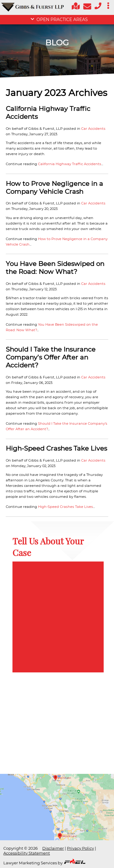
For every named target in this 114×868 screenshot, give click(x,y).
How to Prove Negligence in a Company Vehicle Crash (54, 187)
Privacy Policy (80, 848)
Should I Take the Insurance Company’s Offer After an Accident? (51, 357)
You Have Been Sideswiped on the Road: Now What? (55, 267)
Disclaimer (53, 848)
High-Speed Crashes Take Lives (56, 448)
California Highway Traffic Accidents (70, 164)
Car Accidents (93, 129)
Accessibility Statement (27, 853)
